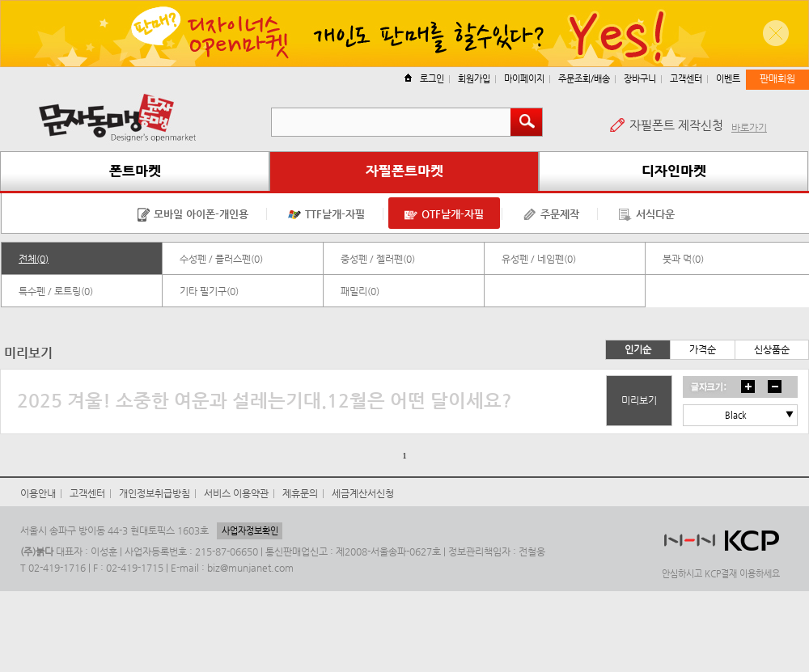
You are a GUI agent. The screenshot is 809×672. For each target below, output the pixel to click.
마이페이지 (524, 79)
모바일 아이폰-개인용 (193, 215)
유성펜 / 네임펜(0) (539, 259)
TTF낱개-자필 (326, 215)
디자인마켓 (674, 171)
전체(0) (34, 259)
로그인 (424, 79)
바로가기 (749, 128)
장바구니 (640, 79)
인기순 (638, 349)
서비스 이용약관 (236, 493)
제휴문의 (300, 493)
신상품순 (772, 349)
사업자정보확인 (250, 531)
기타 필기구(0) (209, 291)
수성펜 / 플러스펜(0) (221, 259)
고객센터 (686, 79)
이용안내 (38, 493)
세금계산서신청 (363, 493)
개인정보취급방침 (155, 493)
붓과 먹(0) (683, 259)
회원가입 (474, 79)
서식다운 (647, 215)
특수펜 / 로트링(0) (56, 291)
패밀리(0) (360, 291)
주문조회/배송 (584, 79)
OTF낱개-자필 (444, 215)
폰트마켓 (135, 171)
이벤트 (728, 79)
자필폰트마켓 (404, 171)
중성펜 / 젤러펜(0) (378, 259)
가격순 (703, 349)
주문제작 (551, 215)
